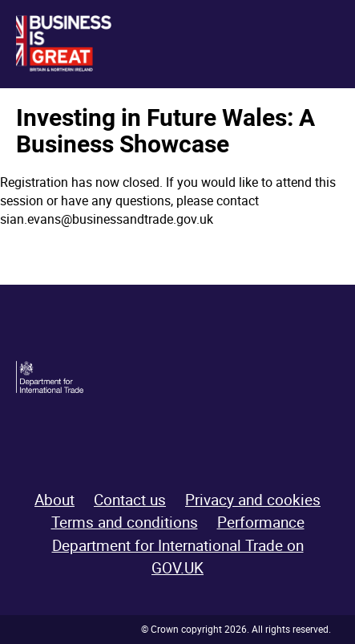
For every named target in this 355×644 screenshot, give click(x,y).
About (54, 500)
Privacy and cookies (253, 500)
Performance (261, 522)
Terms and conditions (125, 522)
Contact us (130, 500)
